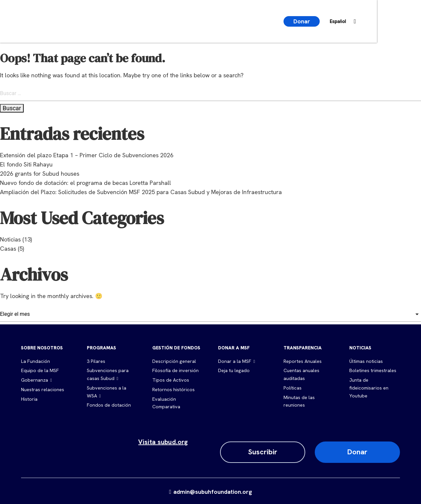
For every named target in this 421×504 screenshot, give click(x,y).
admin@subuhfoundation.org (210, 490)
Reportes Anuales (302, 361)
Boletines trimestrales (373, 370)
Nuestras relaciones (42, 389)
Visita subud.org (163, 441)
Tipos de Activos (170, 380)
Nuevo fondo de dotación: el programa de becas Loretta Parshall (86, 183)
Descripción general (173, 361)
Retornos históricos (173, 389)
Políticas (292, 387)
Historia (29, 398)
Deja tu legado (234, 370)
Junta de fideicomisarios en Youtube (369, 387)
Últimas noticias (366, 361)
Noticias (10, 239)
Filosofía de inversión (175, 370)
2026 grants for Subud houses (40, 174)
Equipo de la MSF (39, 370)
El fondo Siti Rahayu (26, 164)
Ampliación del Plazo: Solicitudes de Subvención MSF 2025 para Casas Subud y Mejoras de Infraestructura (141, 192)
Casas (8, 249)
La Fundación (35, 361)
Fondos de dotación (108, 404)
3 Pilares (96, 361)
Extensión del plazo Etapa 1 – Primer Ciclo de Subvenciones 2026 (87, 155)
